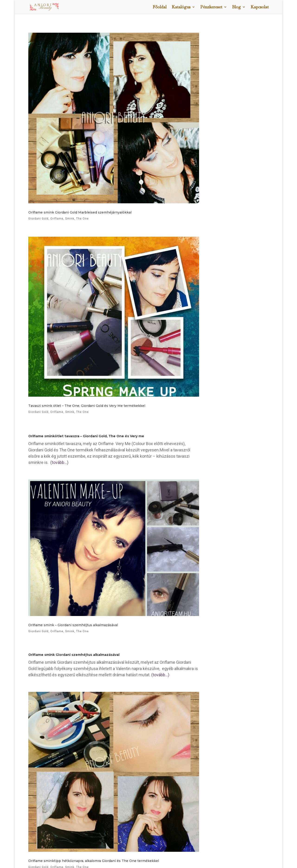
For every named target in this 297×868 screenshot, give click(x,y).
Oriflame (57, 412)
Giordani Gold (38, 412)
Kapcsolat (260, 7)
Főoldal (160, 7)
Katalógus (181, 7)
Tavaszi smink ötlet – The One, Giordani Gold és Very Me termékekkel (87, 406)
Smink (70, 412)
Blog (236, 7)
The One (82, 412)
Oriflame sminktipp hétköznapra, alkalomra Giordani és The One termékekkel (94, 861)
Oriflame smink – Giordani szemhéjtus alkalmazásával (73, 625)
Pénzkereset (211, 7)
